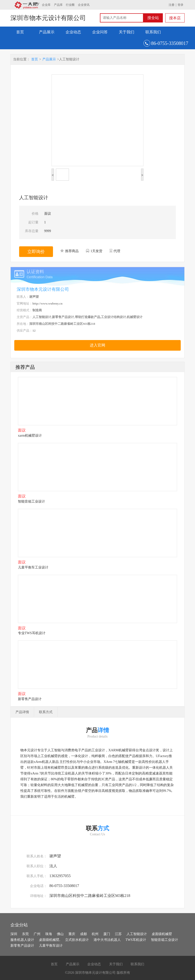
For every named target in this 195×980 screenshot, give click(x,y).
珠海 (49, 934)
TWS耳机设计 (136, 940)
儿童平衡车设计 (51, 946)
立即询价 (36, 252)
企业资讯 (84, 5)
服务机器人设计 (22, 940)
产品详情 (22, 712)
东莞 (25, 934)
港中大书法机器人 (107, 940)
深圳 (14, 934)
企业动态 (73, 32)
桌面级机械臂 (162, 934)
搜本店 (175, 18)
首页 (20, 32)
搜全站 (153, 18)
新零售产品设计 (22, 946)
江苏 (118, 934)
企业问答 (100, 32)
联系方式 (46, 712)
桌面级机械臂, (50, 940)
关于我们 (127, 32)
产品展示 (47, 32)
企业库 (46, 5)
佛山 (60, 934)
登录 (180, 5)
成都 (83, 934)
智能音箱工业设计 (165, 940)
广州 (37, 934)
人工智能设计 (137, 934)
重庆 (72, 934)
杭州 (95, 934)
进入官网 (97, 345)
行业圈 (70, 5)
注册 (172, 5)
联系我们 (153, 32)
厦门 (107, 934)
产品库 (58, 5)
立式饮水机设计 (77, 940)
